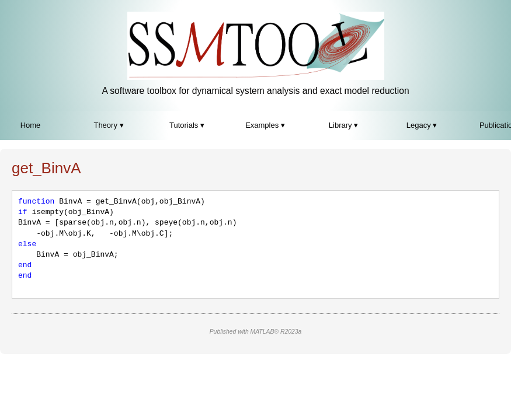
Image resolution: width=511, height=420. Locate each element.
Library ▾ (343, 125)
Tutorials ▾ (187, 125)
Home (31, 125)
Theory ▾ (108, 125)
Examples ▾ (265, 125)
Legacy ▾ (422, 125)
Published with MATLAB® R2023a (256, 332)
